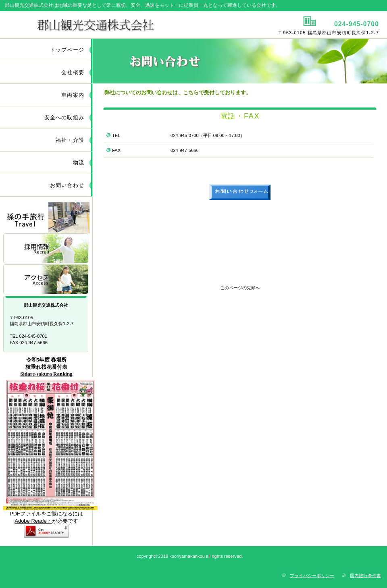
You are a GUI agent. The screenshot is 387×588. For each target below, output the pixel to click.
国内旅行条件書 (365, 576)
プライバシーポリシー (312, 576)
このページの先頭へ (240, 288)
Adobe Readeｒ (33, 521)
